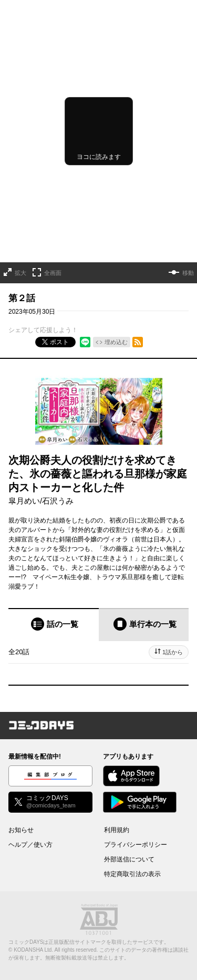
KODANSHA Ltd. (33, 950)
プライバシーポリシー (136, 845)
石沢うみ (58, 501)
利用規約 (117, 830)
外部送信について (129, 859)
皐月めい (24, 501)
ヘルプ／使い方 (30, 845)
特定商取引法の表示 (132, 874)
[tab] (54, 625)
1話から (173, 652)
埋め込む (116, 342)
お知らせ (21, 830)
